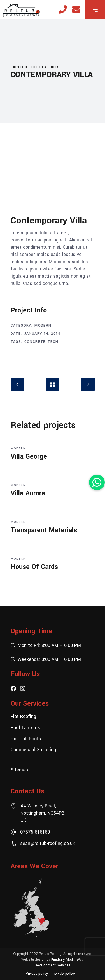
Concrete (35, 342)
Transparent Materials (44, 530)
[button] (97, 482)
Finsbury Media (64, 959)
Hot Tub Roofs (26, 738)
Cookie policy (64, 974)
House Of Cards (34, 567)
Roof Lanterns (25, 728)
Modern (43, 326)
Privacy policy (37, 974)
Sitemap (19, 770)
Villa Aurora (28, 493)
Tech (53, 342)
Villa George (29, 457)
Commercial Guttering (33, 750)
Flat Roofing (23, 716)
